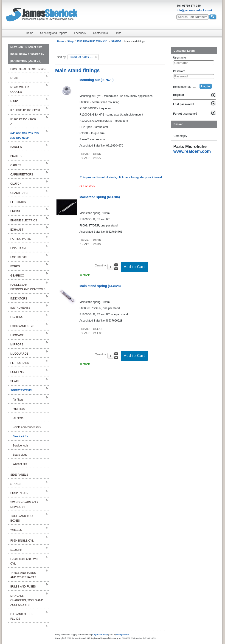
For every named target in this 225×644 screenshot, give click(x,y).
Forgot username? (185, 114)
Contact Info (100, 33)
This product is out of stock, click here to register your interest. (121, 177)
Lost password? (184, 104)
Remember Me (182, 87)
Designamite (123, 635)
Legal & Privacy (100, 635)
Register (179, 95)
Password (179, 71)
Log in (206, 86)
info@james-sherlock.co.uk (195, 10)
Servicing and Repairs (54, 33)
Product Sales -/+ (82, 57)
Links (118, 33)
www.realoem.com (192, 151)
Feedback (80, 33)
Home (30, 33)
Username (179, 58)
